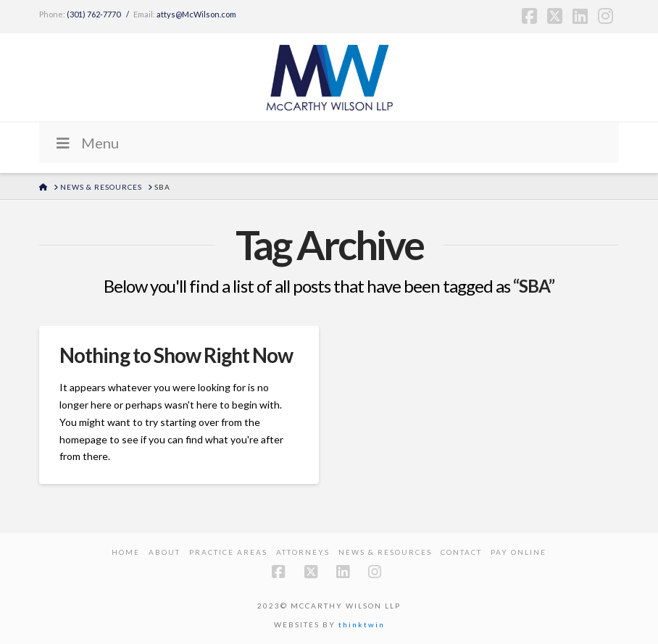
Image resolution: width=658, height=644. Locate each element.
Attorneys (303, 552)
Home (126, 552)
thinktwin (362, 624)
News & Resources (385, 552)
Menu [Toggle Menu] (86, 143)
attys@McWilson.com (196, 14)
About (164, 552)
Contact (461, 552)
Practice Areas (228, 552)
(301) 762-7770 (93, 14)
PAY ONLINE (519, 552)
